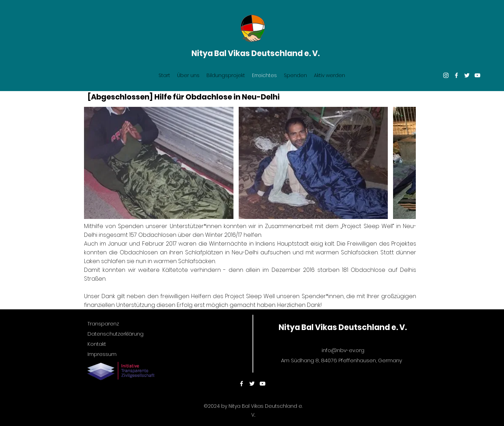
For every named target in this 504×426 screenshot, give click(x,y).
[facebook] (456, 75)
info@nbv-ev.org (343, 350)
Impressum (102, 354)
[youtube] (477, 75)
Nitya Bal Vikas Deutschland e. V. (255, 53)
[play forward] (407, 163)
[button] (159, 163)
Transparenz (103, 324)
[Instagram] (446, 75)
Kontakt (97, 344)
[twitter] (467, 75)
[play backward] (93, 163)
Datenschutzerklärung (115, 334)
